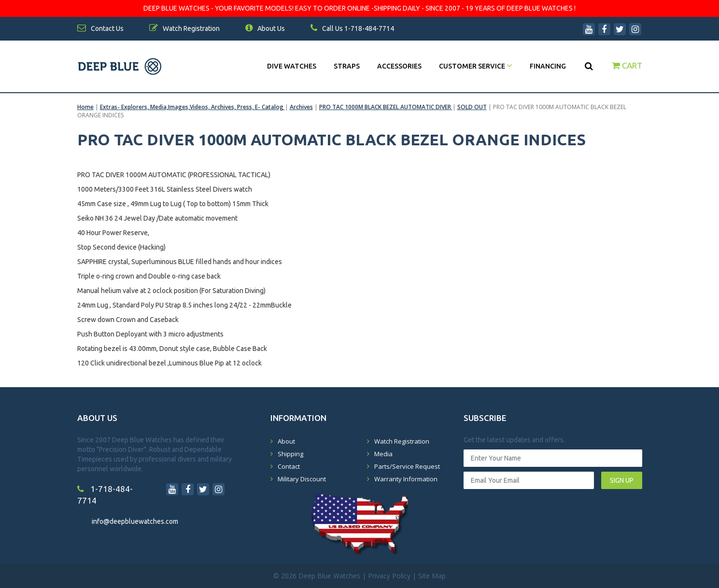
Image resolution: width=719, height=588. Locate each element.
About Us (265, 28)
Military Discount (302, 479)
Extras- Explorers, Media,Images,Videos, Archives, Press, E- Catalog (192, 107)
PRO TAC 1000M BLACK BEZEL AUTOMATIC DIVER (386, 107)
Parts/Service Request (407, 466)
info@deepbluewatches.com (135, 521)
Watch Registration (402, 441)
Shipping (290, 454)
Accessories (399, 66)
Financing (548, 66)
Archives (301, 107)
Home (85, 107)
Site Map (432, 576)
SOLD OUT (472, 107)
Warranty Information (406, 479)
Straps (347, 66)
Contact (289, 466)
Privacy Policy (389, 576)
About (286, 441)
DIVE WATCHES (292, 66)
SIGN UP (622, 480)
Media (383, 454)
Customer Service (476, 66)
